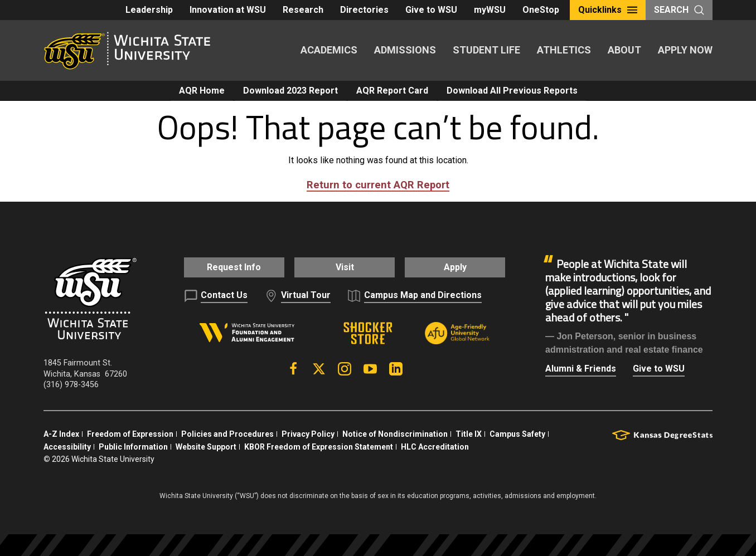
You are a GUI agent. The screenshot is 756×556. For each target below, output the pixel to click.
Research (303, 10)
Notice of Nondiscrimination (395, 433)
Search (679, 10)
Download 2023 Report (290, 91)
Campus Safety (517, 433)
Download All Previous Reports (512, 91)
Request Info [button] (227, 267)
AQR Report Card (392, 91)
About (624, 50)
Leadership (149, 10)
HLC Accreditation (435, 446)
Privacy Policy (308, 433)
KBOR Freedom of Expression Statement (319, 446)
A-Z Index (61, 433)
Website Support (206, 446)
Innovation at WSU (228, 10)
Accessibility (67, 446)
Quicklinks (608, 10)
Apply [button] (462, 267)
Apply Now (685, 50)
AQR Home (202, 91)
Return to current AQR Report (378, 185)
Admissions (405, 50)
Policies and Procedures (227, 433)
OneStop (541, 10)
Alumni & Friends (581, 369)
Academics (329, 50)
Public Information (133, 446)
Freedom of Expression (130, 433)
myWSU (490, 10)
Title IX (469, 433)
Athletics (564, 50)
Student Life (486, 50)
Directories (364, 10)
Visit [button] (344, 267)
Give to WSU (431, 10)
